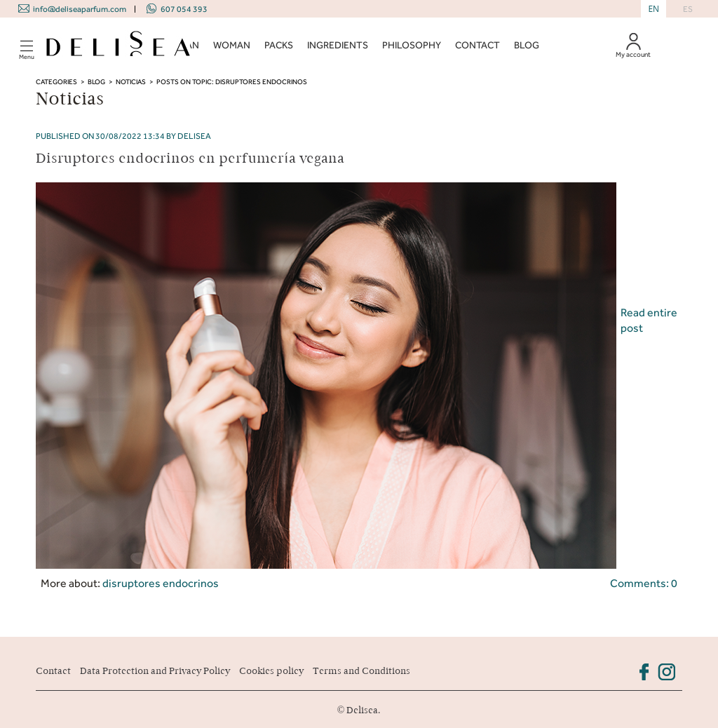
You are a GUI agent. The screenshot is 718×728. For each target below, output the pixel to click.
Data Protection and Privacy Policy (155, 671)
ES (688, 9)
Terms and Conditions (361, 671)
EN (653, 9)
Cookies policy (271, 671)
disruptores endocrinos (161, 583)
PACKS (279, 45)
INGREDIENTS (338, 45)
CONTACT (477, 45)
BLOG (527, 45)
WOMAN (232, 45)
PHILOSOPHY (412, 45)
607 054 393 (184, 9)
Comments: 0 (644, 583)
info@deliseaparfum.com (80, 9)
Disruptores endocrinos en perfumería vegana (190, 158)
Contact (53, 671)
